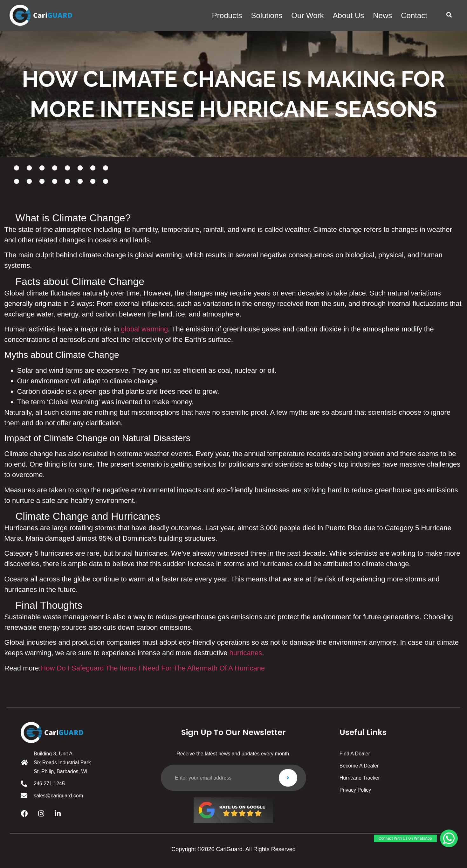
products (227, 15)
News (382, 15)
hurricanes (246, 653)
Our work (307, 15)
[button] (449, 15)
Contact (414, 15)
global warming (144, 329)
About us (349, 15)
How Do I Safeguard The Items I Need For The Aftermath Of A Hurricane (153, 668)
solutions (267, 15)
